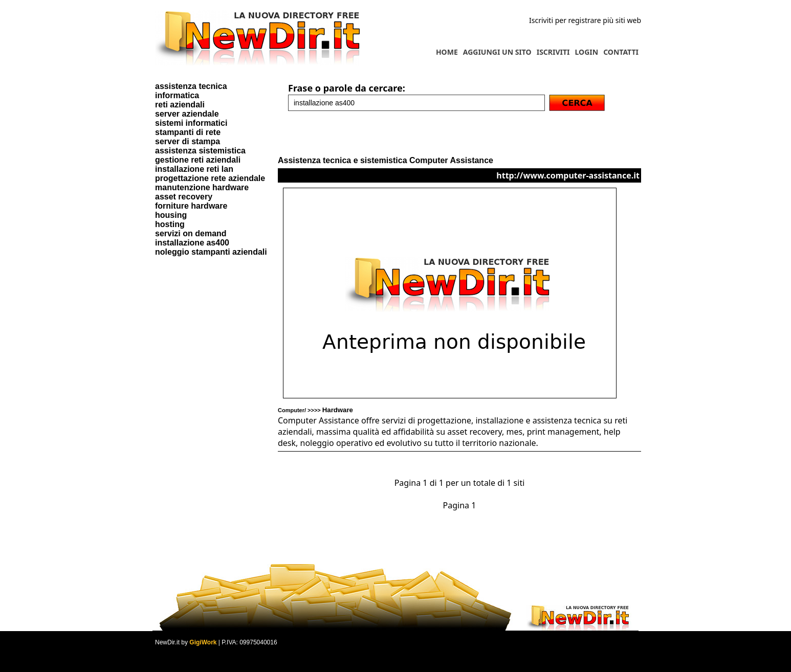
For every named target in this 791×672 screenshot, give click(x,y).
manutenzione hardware (202, 187)
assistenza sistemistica (200, 151)
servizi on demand (191, 233)
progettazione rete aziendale (210, 178)
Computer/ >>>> (315, 410)
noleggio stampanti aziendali (211, 252)
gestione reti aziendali (198, 160)
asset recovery (184, 197)
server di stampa (188, 141)
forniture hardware (191, 206)
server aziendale (187, 114)
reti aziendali (180, 105)
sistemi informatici (191, 123)
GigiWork (203, 642)
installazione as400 (192, 243)
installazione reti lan (194, 169)
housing (171, 215)
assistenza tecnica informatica (191, 91)
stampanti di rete (188, 132)
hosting (170, 224)
